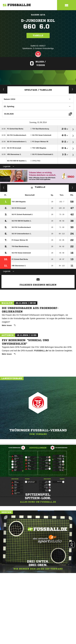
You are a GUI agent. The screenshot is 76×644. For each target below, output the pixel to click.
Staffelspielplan (72, 89)
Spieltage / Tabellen (38, 90)
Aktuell (4, 89)
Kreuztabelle (4, 188)
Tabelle (38, 35)
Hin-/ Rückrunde (72, 188)
